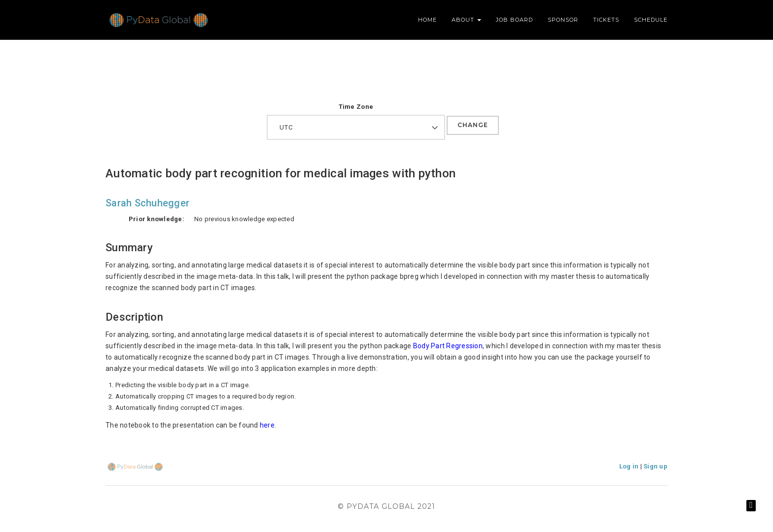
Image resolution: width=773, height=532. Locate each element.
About (466, 20)
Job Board (514, 20)
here (267, 425)
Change (473, 125)
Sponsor (563, 20)
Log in (629, 466)
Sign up (655, 466)
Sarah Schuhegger (147, 203)
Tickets (606, 20)
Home (427, 20)
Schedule (651, 20)
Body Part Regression (448, 346)
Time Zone (356, 107)
